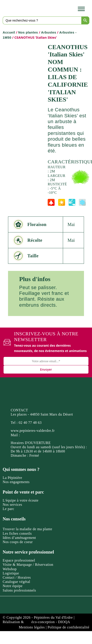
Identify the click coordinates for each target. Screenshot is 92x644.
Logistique (11, 573)
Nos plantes (28, 32)
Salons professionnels (19, 590)
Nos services (12, 505)
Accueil (9, 32)
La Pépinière (12, 478)
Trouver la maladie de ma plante (27, 529)
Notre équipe (13, 586)
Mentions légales (32, 627)
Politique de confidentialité (68, 627)
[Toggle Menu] (81, 9)
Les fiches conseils (17, 533)
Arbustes (49, 32)
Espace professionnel (19, 560)
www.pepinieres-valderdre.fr (33, 431)
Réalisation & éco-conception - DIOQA (36, 622)
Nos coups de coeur (18, 542)
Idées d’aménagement (19, 538)
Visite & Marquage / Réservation (28, 565)
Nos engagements (16, 482)
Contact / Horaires (17, 577)
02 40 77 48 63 (30, 423)
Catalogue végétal (16, 582)
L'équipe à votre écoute (21, 500)
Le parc (8, 509)
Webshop (10, 569)
